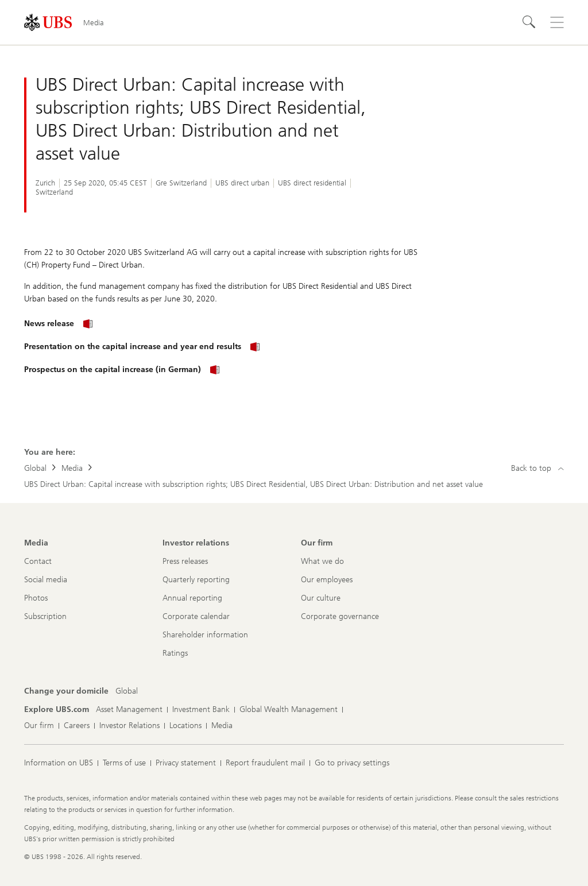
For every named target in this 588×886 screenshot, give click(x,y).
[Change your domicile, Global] (127, 691)
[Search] (529, 22)
